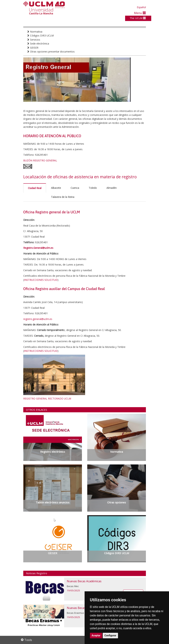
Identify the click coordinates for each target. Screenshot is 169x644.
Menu (140, 13)
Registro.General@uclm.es (38, 248)
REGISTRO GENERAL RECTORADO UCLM (47, 399)
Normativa (35, 32)
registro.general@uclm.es (38, 319)
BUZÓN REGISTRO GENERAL (40, 160)
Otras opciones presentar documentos (51, 52)
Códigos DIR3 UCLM (40, 36)
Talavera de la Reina (63, 197)
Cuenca (75, 188)
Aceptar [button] (96, 635)
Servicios (33, 40)
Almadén (112, 188)
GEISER (33, 48)
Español (141, 7)
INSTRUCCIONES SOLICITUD (41, 280)
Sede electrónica (38, 44)
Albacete (56, 188)
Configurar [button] (110, 635)
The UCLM (138, 18)
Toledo (93, 188)
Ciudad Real (35, 188)
